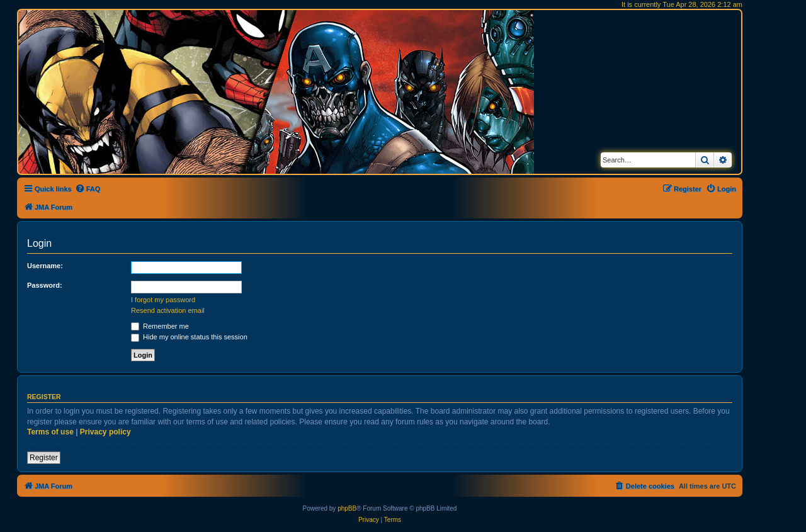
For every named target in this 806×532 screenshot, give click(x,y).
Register (44, 458)
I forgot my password (163, 300)
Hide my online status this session (189, 337)
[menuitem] (88, 189)
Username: (45, 266)
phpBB (347, 508)
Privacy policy (105, 432)
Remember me (160, 326)
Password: (45, 285)
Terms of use (50, 432)
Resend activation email (168, 310)
